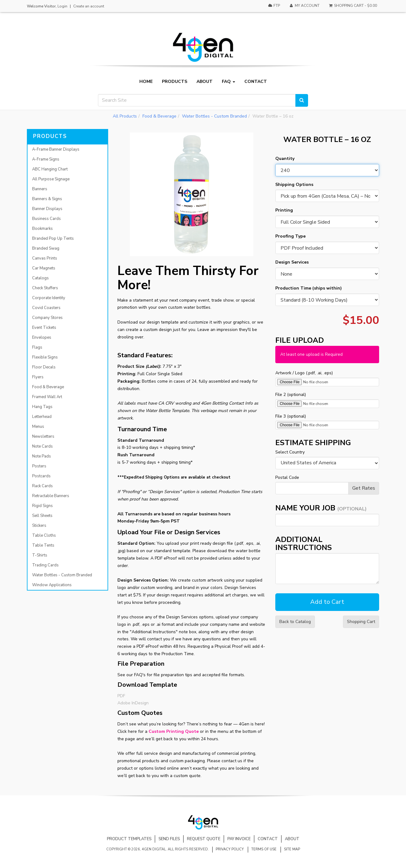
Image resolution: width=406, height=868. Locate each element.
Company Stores (47, 318)
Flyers (38, 377)
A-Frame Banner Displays (56, 149)
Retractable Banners (51, 496)
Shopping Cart (361, 622)
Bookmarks (42, 229)
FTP (274, 6)
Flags (37, 347)
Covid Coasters (46, 308)
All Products (125, 116)
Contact (256, 82)
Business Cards (47, 219)
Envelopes (42, 337)
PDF (121, 696)
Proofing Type (290, 236)
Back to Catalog (295, 622)
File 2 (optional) (291, 395)
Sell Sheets (42, 516)
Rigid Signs (42, 506)
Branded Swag (46, 248)
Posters (39, 466)
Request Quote (204, 839)
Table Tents (43, 545)
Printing (284, 210)
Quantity (285, 159)
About (205, 82)
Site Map (292, 849)
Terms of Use (264, 849)
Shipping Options (294, 185)
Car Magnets (44, 268)
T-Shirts (40, 555)
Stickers (39, 526)
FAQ (228, 82)
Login (62, 6)
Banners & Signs (47, 199)
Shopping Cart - (353, 6)
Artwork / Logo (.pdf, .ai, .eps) (304, 373)
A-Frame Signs (46, 159)
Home (146, 82)
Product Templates (129, 839)
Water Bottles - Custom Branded (214, 116)
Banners (40, 189)
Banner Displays (47, 209)
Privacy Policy (230, 849)
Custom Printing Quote (174, 731)
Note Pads (42, 456)
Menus (38, 427)
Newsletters (43, 436)
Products (175, 82)
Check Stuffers (45, 288)
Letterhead (42, 417)
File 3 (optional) (291, 416)
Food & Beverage (159, 116)
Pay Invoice (239, 839)
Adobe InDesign (133, 703)
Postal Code (287, 477)
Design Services (292, 262)
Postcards (41, 476)
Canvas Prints (45, 258)
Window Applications (52, 585)
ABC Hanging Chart (50, 169)
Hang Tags (42, 407)
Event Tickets (44, 328)
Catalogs (40, 278)
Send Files (169, 839)
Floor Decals (44, 367)
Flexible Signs (45, 357)
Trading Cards (45, 565)
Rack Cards (42, 486)
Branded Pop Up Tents (53, 238)
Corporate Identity (49, 298)
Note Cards (42, 446)
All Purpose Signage (51, 179)
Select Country (290, 452)
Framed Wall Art (47, 397)
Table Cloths (44, 535)
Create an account (89, 6)
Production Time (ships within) (309, 288)
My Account (304, 6)
